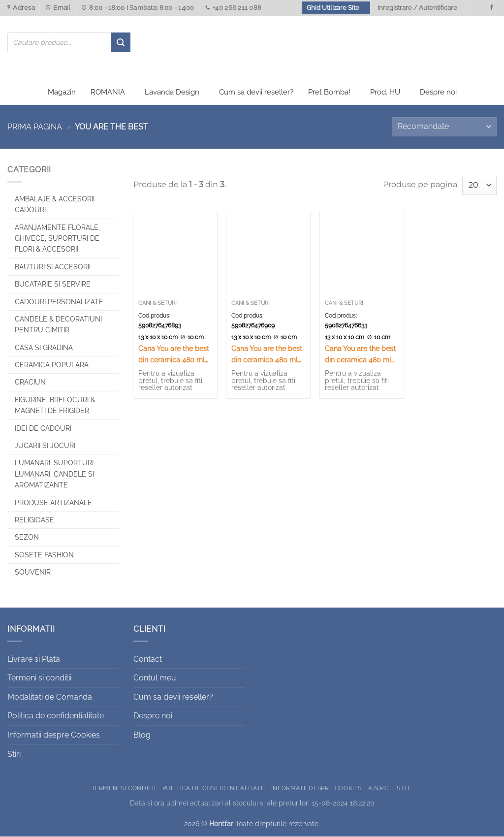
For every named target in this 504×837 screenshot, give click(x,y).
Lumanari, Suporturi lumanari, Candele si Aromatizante (54, 475)
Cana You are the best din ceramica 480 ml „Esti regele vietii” (360, 356)
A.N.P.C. (379, 789)
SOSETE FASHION (44, 555)
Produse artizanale (53, 503)
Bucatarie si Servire (53, 285)
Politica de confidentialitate (56, 717)
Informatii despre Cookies (54, 735)
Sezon (27, 538)
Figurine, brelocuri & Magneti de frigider (55, 406)
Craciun (30, 383)
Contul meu (155, 679)
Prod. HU (385, 93)
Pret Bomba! (329, 93)
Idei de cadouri (43, 429)
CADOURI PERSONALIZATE (59, 302)
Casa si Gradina (44, 348)
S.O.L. (405, 789)
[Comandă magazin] (444, 127)
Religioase (34, 520)
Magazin (62, 93)
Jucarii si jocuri (45, 446)
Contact (148, 660)
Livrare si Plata (34, 660)
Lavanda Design (172, 93)
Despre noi (438, 93)
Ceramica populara (52, 365)
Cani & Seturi (157, 304)
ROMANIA (108, 93)
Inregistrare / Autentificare (417, 8)
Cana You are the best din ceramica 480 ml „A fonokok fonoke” (174, 356)
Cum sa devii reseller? (256, 93)
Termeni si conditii (39, 679)
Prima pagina (35, 127)
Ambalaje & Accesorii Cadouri (55, 205)
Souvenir (33, 573)
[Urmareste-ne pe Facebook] (492, 8)
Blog (142, 735)
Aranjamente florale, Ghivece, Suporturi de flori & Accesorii (57, 239)
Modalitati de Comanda (50, 697)
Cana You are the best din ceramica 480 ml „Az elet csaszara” (267, 356)
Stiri (14, 755)
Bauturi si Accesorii (53, 267)
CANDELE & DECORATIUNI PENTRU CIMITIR (58, 325)
